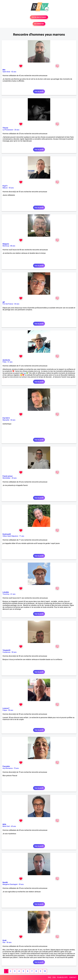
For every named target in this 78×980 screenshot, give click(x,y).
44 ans (13, 420)
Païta (4, 362)
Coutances (6, 652)
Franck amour (8, 476)
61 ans (13, 594)
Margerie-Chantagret (10, 884)
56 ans (9, 942)
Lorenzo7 (6, 708)
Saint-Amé (6, 72)
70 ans (16, 768)
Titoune (5, 128)
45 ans (14, 478)
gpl (4, 302)
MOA (4, 824)
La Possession (8, 130)
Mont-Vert (6, 826)
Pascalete (6, 766)
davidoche (6, 360)
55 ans (11, 188)
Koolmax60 (7, 534)
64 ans (17, 304)
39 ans (21, 884)
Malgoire (6, 244)
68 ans (13, 246)
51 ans (10, 362)
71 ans (22, 536)
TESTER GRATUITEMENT (39, 17)
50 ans (14, 652)
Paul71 (5, 186)
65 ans (13, 826)
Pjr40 (4, 940)
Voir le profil (39, 91)
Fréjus (5, 710)
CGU (54, 977)
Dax (4, 942)
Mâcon (5, 188)
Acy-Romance (8, 768)
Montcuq (6, 246)
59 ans (11, 710)
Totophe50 (6, 650)
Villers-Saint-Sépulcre (10, 536)
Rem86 (5, 882)
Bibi (4, 70)
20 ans (17, 130)
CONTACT (73, 977)
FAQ (49, 977)
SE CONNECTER (39, 24)
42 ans (14, 72)
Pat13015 (6, 418)
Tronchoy (6, 594)
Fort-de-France (8, 304)
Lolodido (6, 592)
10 (45, 971)
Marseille (6, 420)
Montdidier (6, 478)
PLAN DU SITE (62, 977)
